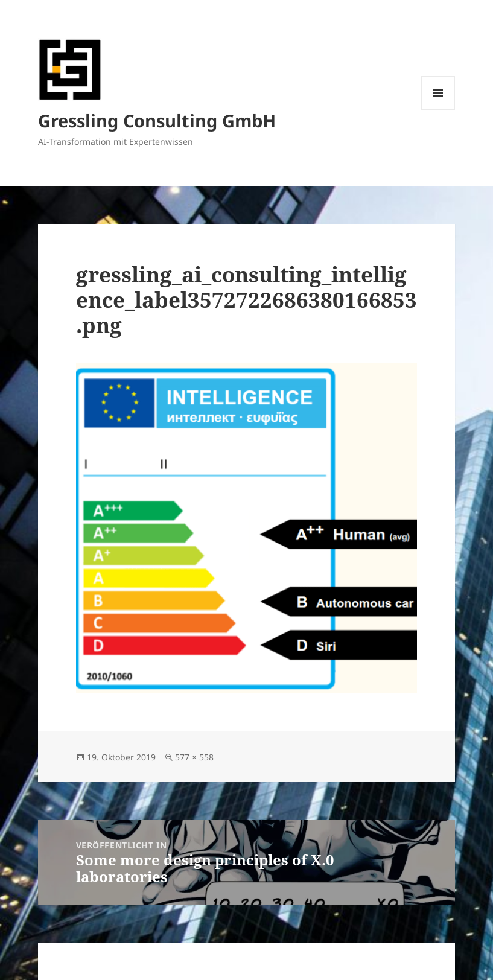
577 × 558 (194, 757)
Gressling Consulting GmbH (157, 120)
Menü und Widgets (438, 110)
